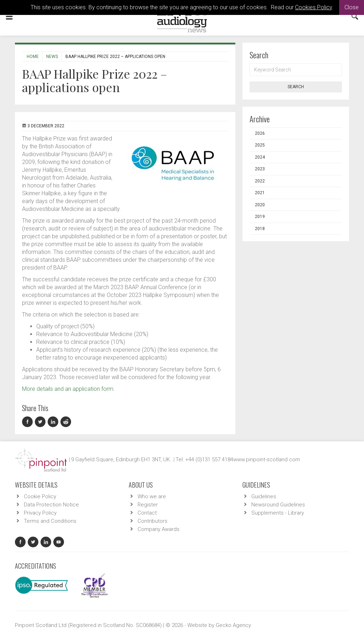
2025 (260, 145)
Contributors (152, 521)
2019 (260, 217)
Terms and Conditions (50, 521)
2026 (260, 133)
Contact (147, 513)
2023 (260, 169)
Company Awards (159, 529)
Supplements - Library (278, 513)
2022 (260, 181)
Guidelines (264, 496)
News (52, 57)
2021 (260, 193)
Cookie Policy (40, 496)
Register (148, 505)
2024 (260, 157)
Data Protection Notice (51, 505)
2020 (260, 205)
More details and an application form (68, 389)
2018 (260, 229)
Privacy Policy (40, 513)
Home (33, 57)
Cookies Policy (314, 7)
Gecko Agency (233, 625)
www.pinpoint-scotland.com (267, 459)
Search (296, 87)
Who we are (152, 496)
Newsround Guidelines (278, 505)
